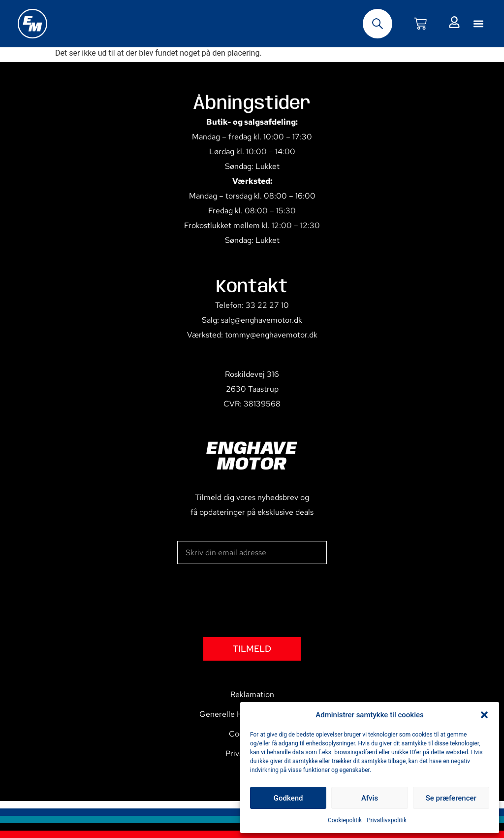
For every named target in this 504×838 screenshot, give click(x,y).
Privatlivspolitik (387, 820)
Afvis (370, 798)
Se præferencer (451, 798)
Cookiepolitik (345, 820)
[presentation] (252, 601)
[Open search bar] (378, 24)
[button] (484, 715)
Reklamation (252, 694)
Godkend (288, 798)
